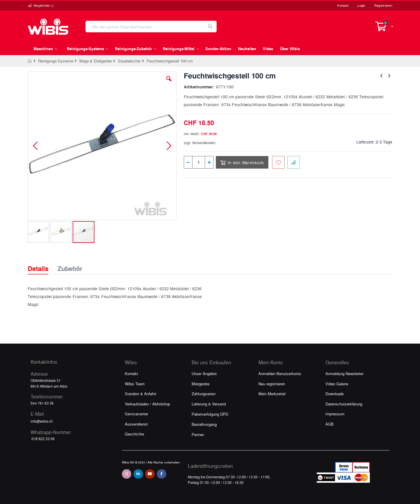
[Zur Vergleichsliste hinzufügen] (294, 162)
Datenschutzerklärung (344, 404)
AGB (330, 424)
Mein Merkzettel (272, 394)
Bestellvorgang (204, 424)
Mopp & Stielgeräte (96, 61)
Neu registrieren (272, 384)
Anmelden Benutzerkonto (280, 373)
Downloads (335, 394)
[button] (169, 83)
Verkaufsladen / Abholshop (147, 404)
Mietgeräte (201, 384)
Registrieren (383, 5)
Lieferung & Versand (209, 404)
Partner (198, 434)
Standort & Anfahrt (141, 394)
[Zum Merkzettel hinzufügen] (278, 162)
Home (30, 61)
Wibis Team (135, 384)
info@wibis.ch (42, 421)
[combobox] (151, 27)
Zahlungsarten (204, 394)
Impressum (335, 414)
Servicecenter (136, 414)
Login (361, 5)
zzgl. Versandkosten (200, 143)
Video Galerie (337, 384)
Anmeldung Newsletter (344, 373)
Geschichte (134, 434)
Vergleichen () (41, 5)
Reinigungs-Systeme (56, 61)
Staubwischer (129, 61)
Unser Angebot (204, 373)
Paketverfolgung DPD (210, 414)
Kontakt (343, 5)
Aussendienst (136, 424)
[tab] (42, 263)
